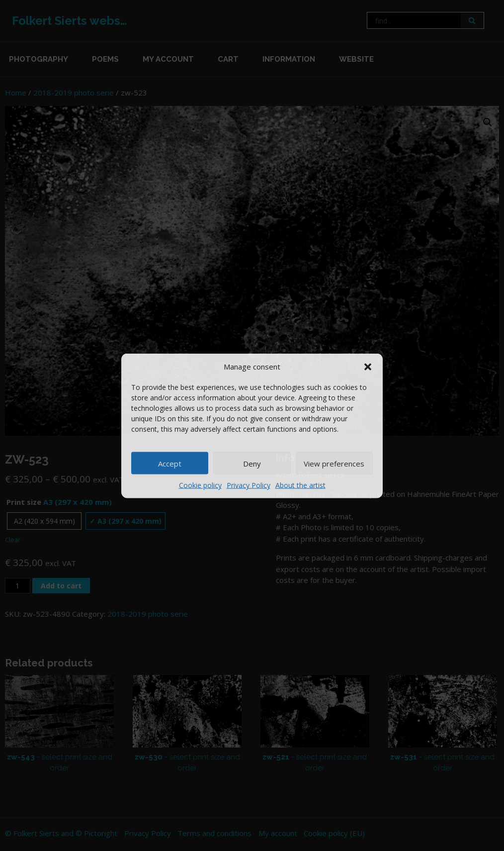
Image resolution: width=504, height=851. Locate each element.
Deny (252, 463)
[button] (368, 366)
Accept (170, 463)
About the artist (300, 485)
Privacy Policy (249, 485)
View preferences (334, 463)
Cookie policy (200, 485)
